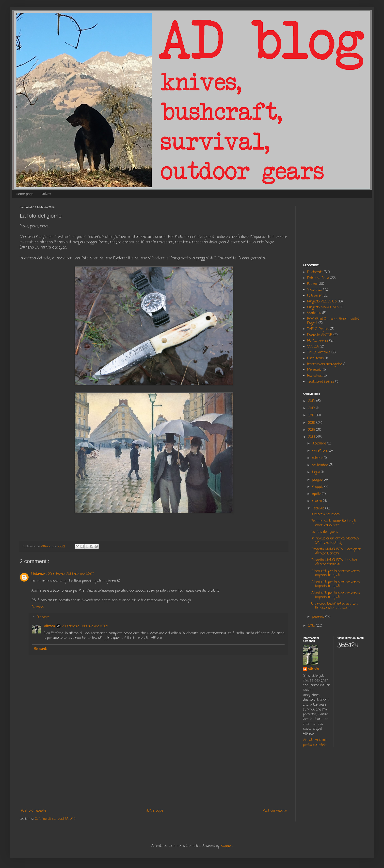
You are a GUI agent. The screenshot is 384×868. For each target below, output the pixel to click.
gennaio (319, 617)
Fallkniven (315, 296)
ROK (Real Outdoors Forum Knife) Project (333, 321)
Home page (25, 194)
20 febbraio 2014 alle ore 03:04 (85, 626)
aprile (317, 494)
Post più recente (33, 811)
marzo (318, 501)
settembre (321, 465)
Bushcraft (315, 272)
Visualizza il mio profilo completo (315, 743)
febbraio (319, 509)
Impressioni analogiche (325, 364)
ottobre (318, 458)
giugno (318, 480)
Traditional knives (321, 382)
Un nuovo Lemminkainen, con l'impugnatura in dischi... (335, 606)
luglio (317, 472)
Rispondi (38, 607)
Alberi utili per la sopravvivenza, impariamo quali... (336, 573)
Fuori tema (315, 358)
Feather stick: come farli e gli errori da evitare (334, 523)
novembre (320, 451)
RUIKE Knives (318, 341)
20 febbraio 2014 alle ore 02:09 (71, 574)
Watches (314, 313)
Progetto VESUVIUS (322, 302)
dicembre (320, 444)
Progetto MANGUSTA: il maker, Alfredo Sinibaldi (335, 562)
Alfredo (49, 626)
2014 (312, 437)
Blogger (226, 846)
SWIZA (313, 347)
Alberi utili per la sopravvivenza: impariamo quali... (336, 584)
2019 (312, 401)
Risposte (43, 618)
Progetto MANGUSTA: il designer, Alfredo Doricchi (336, 552)
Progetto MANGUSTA (323, 308)
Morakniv (314, 370)
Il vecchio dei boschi (326, 514)
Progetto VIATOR (320, 335)
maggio (318, 487)
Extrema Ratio (318, 278)
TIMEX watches (319, 353)
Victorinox (315, 290)
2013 (312, 626)
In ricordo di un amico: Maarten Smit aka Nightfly (335, 541)
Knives (46, 194)
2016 (312, 423)
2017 (312, 416)
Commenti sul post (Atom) (55, 819)
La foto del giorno (325, 532)
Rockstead (315, 376)
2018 (312, 408)
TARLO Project (318, 329)
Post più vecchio (275, 811)
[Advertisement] (154, 767)
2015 (312, 430)
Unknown (39, 574)
